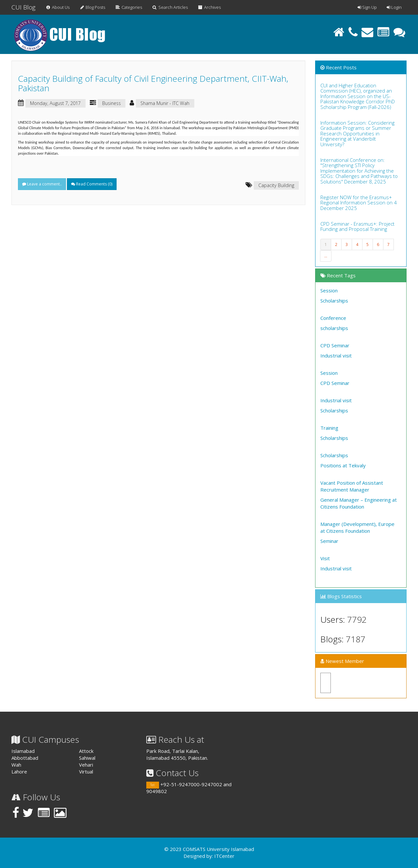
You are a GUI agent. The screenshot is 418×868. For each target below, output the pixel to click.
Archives (209, 7)
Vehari (86, 765)
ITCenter (224, 856)
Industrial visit (336, 356)
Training (329, 428)
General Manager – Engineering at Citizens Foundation (359, 503)
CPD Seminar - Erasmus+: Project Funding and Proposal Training (357, 226)
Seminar (329, 541)
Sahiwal (87, 758)
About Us (57, 7)
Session (329, 290)
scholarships (334, 328)
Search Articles (170, 7)
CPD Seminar (335, 345)
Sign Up (367, 7)
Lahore (19, 772)
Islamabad (23, 751)
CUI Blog (24, 7)
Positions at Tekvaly (343, 465)
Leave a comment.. (42, 184)
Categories (129, 7)
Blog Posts (92, 7)
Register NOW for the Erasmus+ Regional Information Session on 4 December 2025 (359, 203)
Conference (333, 318)
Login (394, 7)
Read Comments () (92, 184)
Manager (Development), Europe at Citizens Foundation (357, 527)
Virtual (86, 772)
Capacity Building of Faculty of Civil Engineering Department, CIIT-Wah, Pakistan (153, 83)
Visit (325, 558)
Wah (16, 765)
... (326, 256)
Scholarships (334, 301)
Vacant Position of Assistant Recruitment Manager (352, 486)
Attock (86, 751)
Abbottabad (25, 758)
